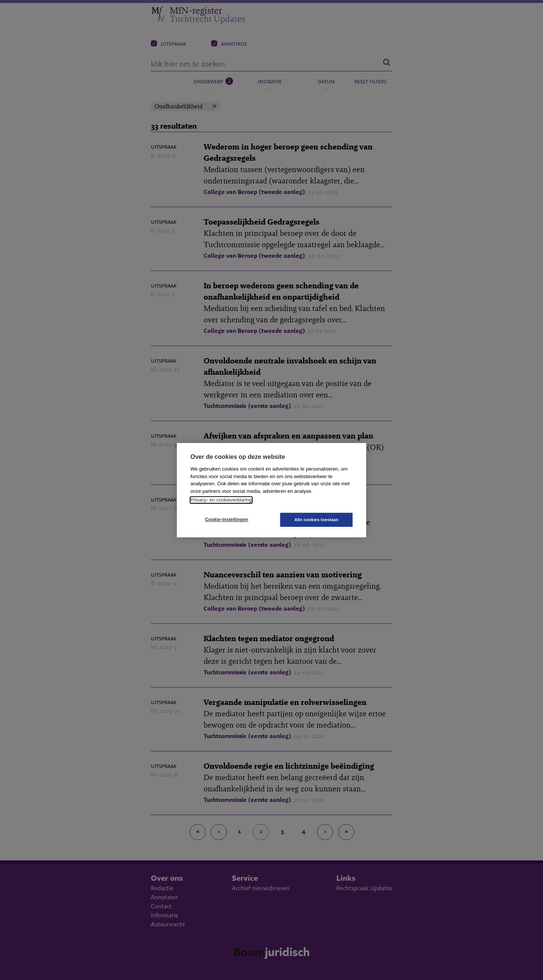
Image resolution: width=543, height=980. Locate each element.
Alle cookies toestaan (317, 520)
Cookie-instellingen (227, 520)
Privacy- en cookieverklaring (221, 500)
